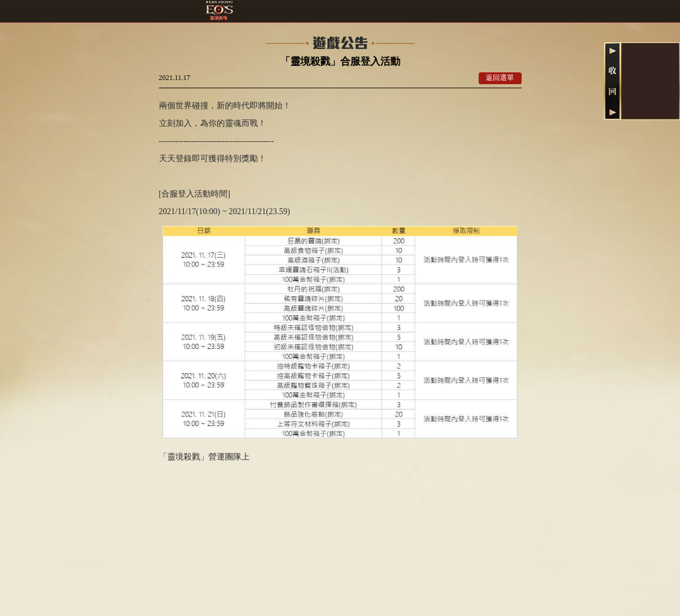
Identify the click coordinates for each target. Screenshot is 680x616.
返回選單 (500, 78)
